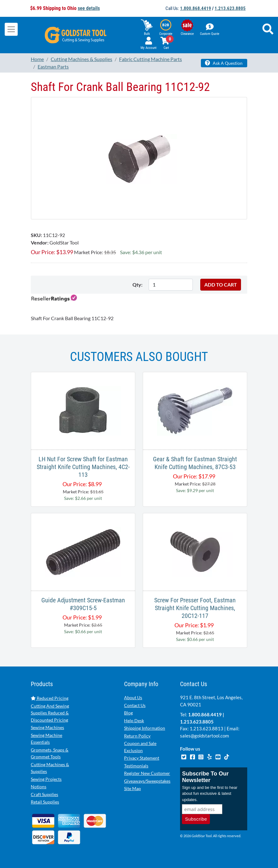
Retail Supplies (45, 802)
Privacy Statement (142, 758)
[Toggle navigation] (11, 29)
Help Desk (134, 721)
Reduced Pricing (50, 698)
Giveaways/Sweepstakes (147, 781)
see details (89, 8)
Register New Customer (147, 773)
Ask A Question (224, 63)
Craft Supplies (44, 794)
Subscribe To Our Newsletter (205, 778)
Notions (39, 787)
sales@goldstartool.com (204, 736)
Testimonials (136, 766)
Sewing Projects (46, 779)
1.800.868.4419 (196, 8)
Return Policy (137, 736)
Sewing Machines (47, 727)
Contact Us (135, 705)
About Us (133, 697)
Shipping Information (145, 728)
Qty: (137, 285)
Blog (128, 713)
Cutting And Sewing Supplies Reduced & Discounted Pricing (50, 713)
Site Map (132, 788)
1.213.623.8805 (230, 8)
